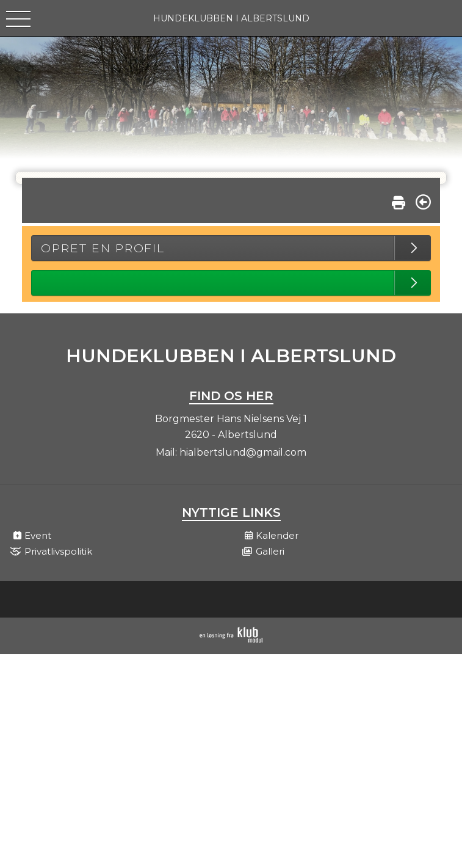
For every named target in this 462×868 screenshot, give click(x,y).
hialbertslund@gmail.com (243, 452)
